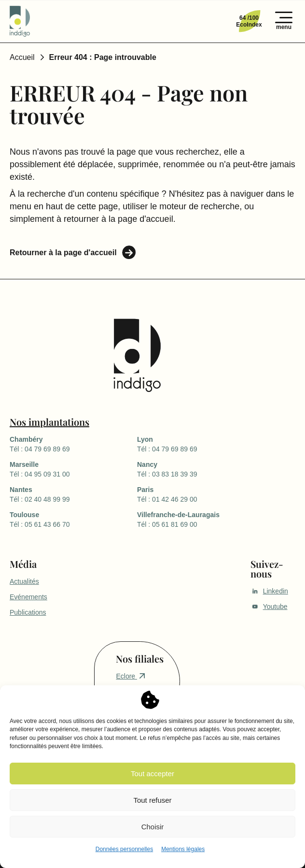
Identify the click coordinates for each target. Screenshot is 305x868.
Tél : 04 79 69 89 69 (73, 444)
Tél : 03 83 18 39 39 (201, 469)
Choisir (153, 827)
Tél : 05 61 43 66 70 (73, 519)
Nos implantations (49, 422)
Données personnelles (124, 849)
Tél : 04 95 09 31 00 (73, 469)
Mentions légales (183, 849)
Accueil (22, 57)
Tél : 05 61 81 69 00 (201, 519)
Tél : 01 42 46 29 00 (201, 494)
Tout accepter (152, 774)
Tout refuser (152, 800)
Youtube (269, 607)
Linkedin (269, 591)
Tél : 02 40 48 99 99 (73, 494)
